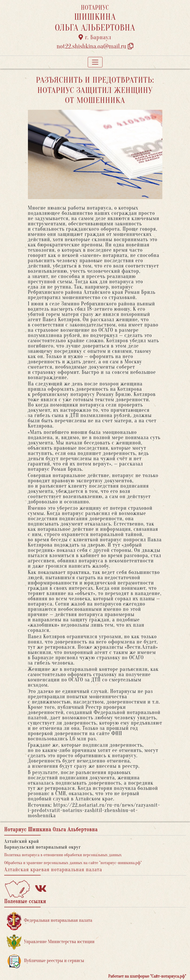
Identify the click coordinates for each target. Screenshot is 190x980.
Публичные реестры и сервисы (45, 961)
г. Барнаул (95, 37)
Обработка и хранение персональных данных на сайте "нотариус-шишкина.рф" (73, 863)
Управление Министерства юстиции (51, 942)
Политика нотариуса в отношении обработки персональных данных (63, 855)
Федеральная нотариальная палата (50, 921)
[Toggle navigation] (95, 62)
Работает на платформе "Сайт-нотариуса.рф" (147, 976)
